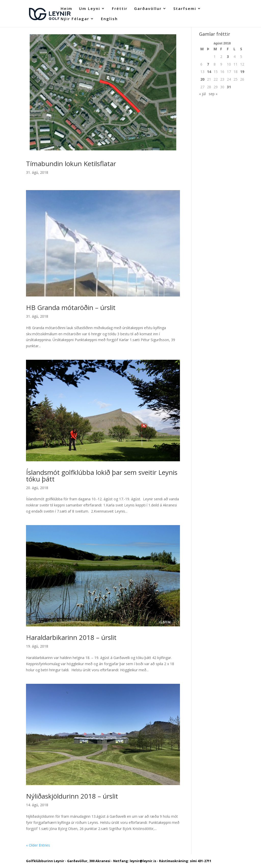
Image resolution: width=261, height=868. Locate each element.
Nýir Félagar (75, 19)
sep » (213, 94)
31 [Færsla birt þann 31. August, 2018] (229, 87)
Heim (67, 9)
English (109, 19)
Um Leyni (90, 9)
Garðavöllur (148, 9)
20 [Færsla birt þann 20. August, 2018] (202, 79)
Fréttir (120, 9)
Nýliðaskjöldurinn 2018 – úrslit (72, 796)
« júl (202, 94)
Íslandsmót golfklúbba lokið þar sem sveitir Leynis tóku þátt (102, 476)
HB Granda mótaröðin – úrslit (71, 307)
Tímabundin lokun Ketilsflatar (71, 164)
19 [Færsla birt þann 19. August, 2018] (242, 72)
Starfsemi (185, 9)
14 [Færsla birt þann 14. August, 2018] (209, 72)
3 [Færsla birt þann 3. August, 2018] (228, 57)
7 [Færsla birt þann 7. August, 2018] (208, 64)
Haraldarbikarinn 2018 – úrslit (71, 637)
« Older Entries (38, 845)
